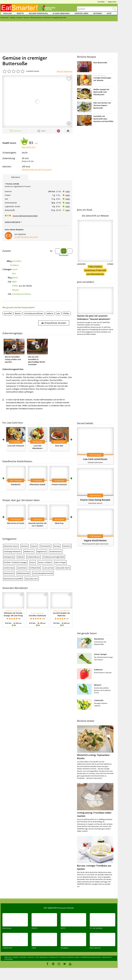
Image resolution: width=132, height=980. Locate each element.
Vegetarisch (42, 551)
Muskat (15, 290)
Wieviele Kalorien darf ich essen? (37, 169)
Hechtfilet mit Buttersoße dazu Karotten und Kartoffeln (103, 119)
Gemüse (24, 546)
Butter (15, 278)
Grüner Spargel (100, 654)
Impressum (43, 957)
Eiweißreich (16, 484)
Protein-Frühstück (59, 484)
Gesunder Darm (63, 568)
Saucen (34, 546)
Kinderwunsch (56, 551)
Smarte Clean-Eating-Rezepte (95, 500)
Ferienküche (45, 546)
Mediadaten (107, 957)
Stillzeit (21, 557)
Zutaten (7, 251)
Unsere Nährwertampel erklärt (25, 216)
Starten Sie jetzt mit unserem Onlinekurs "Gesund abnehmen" (95, 304)
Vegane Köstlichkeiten (95, 540)
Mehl (14, 282)
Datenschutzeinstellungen (69, 957)
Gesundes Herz (32, 579)
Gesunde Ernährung (38, 13)
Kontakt (31, 957)
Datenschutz (54, 957)
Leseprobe (81, 264)
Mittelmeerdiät (23, 573)
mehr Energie (60, 562)
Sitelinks (23, 957)
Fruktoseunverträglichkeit (54, 557)
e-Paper (110, 264)
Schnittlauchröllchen (22, 294)
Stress (33, 562)
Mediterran (29, 551)
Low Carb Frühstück (16, 446)
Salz (14, 273)
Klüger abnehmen (61, 13)
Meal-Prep (59, 523)
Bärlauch (98, 685)
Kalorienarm (9, 573)
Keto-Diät (59, 446)
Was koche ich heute (16, 523)
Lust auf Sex (48, 568)
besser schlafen (45, 562)
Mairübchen (99, 639)
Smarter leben (81, 13)
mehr (68, 191)
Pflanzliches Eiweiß (37, 484)
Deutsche (67, 546)
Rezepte (20, 13)
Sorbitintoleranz (33, 557)
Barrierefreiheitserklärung (91, 957)
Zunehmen (22, 568)
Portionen (64, 255)
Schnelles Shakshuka (37, 616)
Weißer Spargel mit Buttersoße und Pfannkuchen (101, 92)
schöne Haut (9, 568)
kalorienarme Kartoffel (13, 579)
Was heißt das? (29, 147)
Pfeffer (15, 286)
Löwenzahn (99, 700)
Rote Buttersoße (100, 63)
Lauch (15, 269)
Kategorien (8, 959)
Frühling (8, 13)
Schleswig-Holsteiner (12, 551)
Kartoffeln (17, 261)
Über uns (8, 957)
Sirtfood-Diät (35, 568)
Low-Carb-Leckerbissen (95, 459)
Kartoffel (8, 313)
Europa (57, 546)
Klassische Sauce (11, 546)
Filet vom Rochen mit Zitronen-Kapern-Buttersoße (102, 105)
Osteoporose (9, 557)
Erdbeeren (98, 670)
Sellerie (15, 265)
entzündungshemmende (43, 573)
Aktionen (97, 13)
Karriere (15, 957)
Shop (109, 13)
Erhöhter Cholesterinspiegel (15, 562)
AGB (37, 957)
